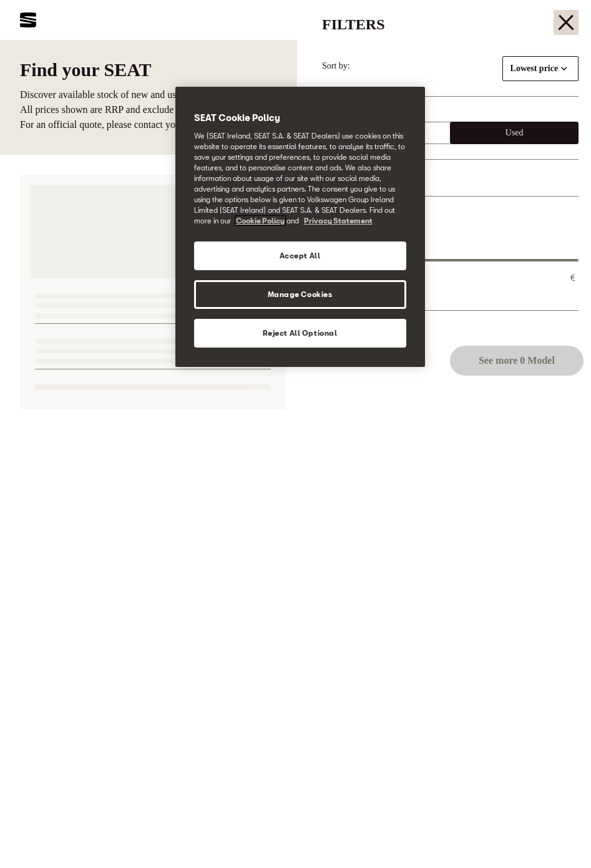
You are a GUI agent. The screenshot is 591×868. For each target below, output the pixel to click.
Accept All (300, 256)
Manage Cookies (300, 294)
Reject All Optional (300, 333)
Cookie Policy (260, 221)
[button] (555, 835)
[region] (300, 227)
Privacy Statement (338, 221)
